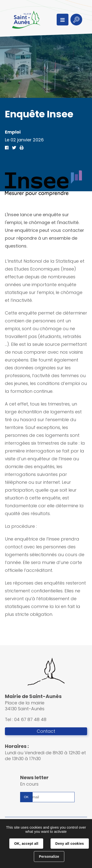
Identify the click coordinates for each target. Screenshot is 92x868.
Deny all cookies (70, 844)
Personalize (49, 857)
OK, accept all (26, 844)
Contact (46, 731)
